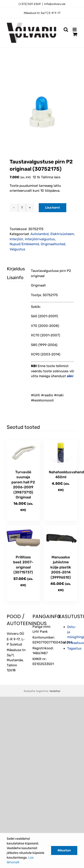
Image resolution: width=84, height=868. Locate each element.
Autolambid (40, 234)
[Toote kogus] (22, 208)
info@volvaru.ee (55, 4)
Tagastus (74, 648)
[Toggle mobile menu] (75, 30)
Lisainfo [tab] (12, 278)
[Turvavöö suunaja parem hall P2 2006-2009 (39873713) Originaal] (23, 453)
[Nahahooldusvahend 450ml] (61, 453)
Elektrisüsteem (62, 234)
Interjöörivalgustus (40, 239)
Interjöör (16, 239)
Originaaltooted (53, 244)
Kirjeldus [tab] (12, 269)
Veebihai (55, 691)
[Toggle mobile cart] (75, 34)
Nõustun (64, 850)
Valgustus (17, 249)
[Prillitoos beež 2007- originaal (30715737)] (23, 538)
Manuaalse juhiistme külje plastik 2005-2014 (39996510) (61, 567)
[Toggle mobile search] (66, 30)
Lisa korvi (53, 208)
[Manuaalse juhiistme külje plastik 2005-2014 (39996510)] (61, 538)
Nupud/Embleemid (24, 244)
